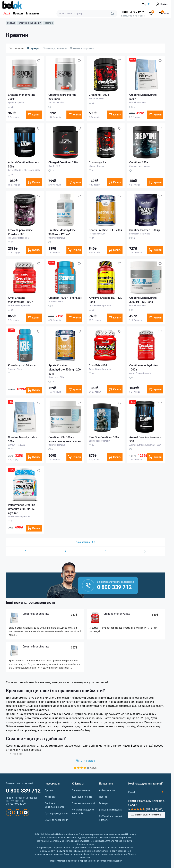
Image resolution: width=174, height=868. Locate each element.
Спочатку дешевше (55, 48)
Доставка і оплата (82, 797)
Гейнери (104, 803)
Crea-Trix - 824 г (99, 365)
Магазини (32, 14)
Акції (7, 14)
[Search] (112, 14)
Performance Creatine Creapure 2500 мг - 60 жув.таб (22, 509)
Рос (150, 4)
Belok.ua (11, 23)
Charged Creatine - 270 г (63, 162)
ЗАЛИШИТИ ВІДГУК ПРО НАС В (146, 815)
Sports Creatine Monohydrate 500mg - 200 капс (65, 370)
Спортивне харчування (30, 23)
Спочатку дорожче (82, 48)
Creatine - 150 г (139, 162)
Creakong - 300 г (99, 95)
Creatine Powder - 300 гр (145, 230)
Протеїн (103, 797)
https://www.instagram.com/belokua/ (9, 813)
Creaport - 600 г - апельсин (65, 298)
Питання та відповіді (83, 803)
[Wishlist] (39, 61)
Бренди (18, 14)
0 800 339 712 (23, 791)
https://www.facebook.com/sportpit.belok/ (18, 813)
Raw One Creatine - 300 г (104, 437)
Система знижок (81, 790)
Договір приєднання (56, 813)
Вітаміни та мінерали (111, 810)
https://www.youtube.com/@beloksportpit (26, 813)
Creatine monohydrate (117, 614)
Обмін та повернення (56, 820)
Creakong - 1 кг (98, 162)
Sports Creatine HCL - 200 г (106, 230)
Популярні (34, 48)
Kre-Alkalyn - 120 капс (22, 365)
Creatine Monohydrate (36, 614)
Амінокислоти (107, 790)
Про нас (49, 790)
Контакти (50, 797)
